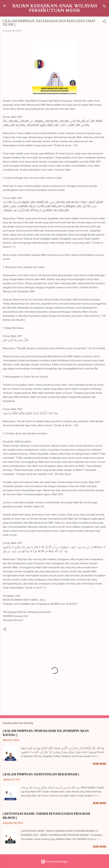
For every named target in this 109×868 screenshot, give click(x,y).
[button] (104, 22)
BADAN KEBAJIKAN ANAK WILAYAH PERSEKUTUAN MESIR (55, 8)
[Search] (104, 7)
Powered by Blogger (54, 862)
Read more (100, 764)
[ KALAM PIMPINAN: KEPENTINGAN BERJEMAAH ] (41, 774)
